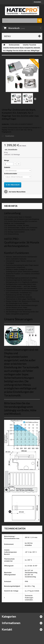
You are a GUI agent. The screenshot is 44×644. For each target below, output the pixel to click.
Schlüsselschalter (11, 174)
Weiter (35, 99)
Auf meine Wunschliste (17, 192)
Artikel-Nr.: (6, 124)
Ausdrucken (10, 136)
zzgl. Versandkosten (11, 149)
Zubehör (7, 167)
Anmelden (37, 2)
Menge (7, 160)
